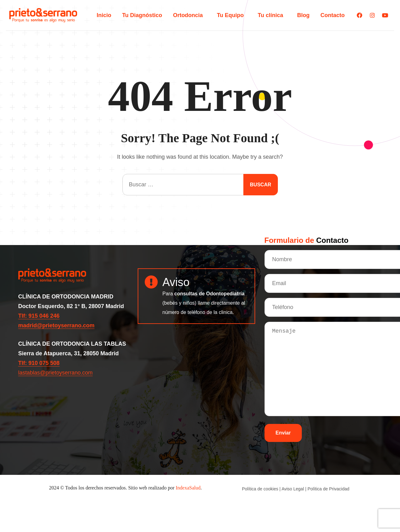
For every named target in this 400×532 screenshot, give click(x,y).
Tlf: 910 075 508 (39, 363)
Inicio (104, 15)
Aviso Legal (293, 489)
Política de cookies (260, 489)
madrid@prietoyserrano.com (57, 325)
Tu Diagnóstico (142, 15)
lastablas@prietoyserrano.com (56, 373)
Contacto (333, 15)
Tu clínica (272, 15)
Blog (303, 15)
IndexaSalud (188, 488)
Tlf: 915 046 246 (39, 316)
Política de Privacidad (328, 489)
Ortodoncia (190, 15)
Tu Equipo (232, 15)
